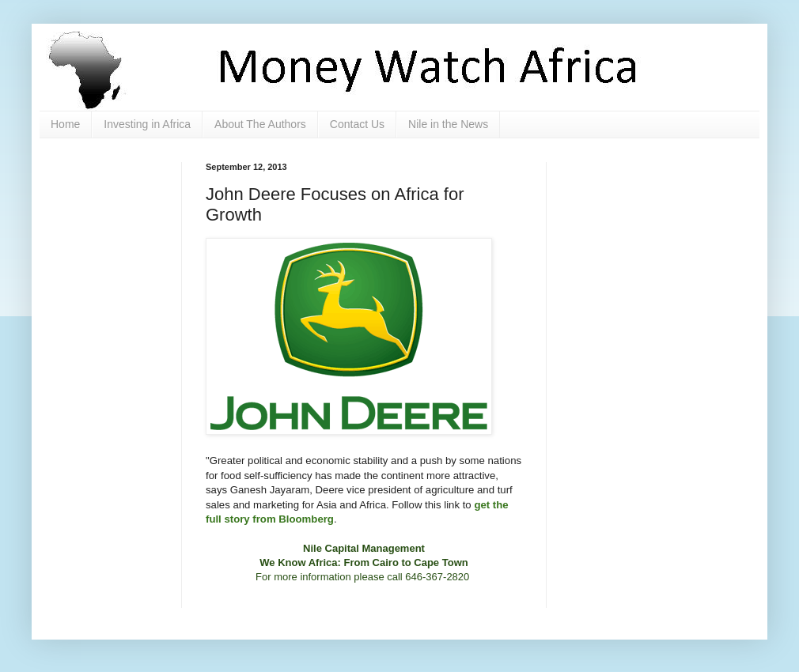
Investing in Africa (147, 124)
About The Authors (260, 124)
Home (65, 124)
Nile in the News (448, 124)
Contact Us (357, 124)
